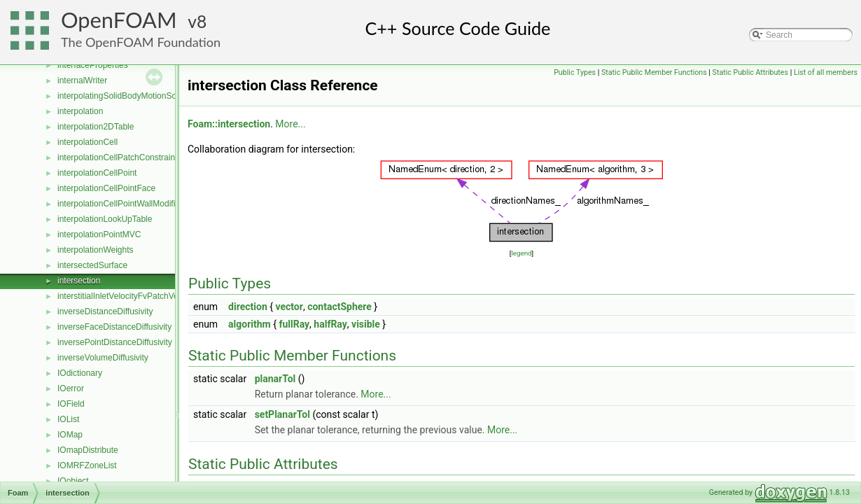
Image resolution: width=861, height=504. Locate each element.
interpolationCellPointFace (106, 188)
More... (290, 124)
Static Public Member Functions (654, 72)
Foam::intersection (229, 124)
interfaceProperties (93, 65)
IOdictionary (80, 373)
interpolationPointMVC (99, 234)
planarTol (275, 379)
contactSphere (339, 307)
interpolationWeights (96, 250)
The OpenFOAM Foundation (141, 42)
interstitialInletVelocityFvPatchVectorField (134, 296)
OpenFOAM (119, 20)
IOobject (73, 481)
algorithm (250, 324)
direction (248, 307)
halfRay (330, 324)
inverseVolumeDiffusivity (103, 358)
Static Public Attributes (750, 72)
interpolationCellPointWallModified (121, 204)
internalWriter (82, 80)
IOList (68, 419)
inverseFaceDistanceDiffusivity (114, 327)
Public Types (575, 72)
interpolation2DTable (96, 127)
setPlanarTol (282, 414)
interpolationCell (87, 142)
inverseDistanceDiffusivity (105, 311)
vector (289, 307)
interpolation (80, 111)
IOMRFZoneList (87, 465)
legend (521, 253)
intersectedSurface (92, 265)
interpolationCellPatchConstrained (121, 157)
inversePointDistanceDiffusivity (115, 342)
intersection (79, 281)
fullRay (294, 324)
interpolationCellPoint (97, 173)
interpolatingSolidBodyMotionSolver (124, 96)
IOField (71, 404)
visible (366, 324)
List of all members (826, 72)
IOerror (71, 388)
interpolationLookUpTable (105, 219)
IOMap (70, 435)
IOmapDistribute (88, 450)
